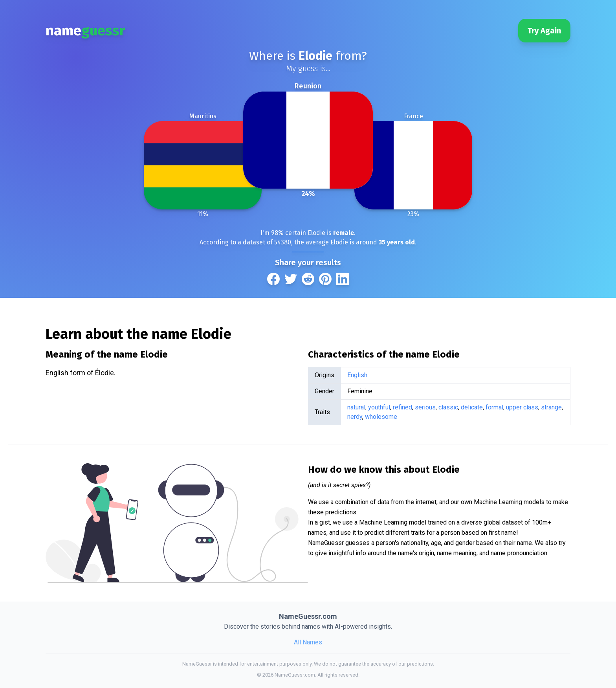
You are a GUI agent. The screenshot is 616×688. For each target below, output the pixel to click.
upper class (522, 407)
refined (402, 407)
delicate (472, 407)
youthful (379, 407)
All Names (308, 642)
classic (448, 407)
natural (356, 407)
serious (425, 407)
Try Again (544, 31)
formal (494, 407)
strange (551, 407)
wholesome (381, 417)
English (357, 375)
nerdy (355, 417)
